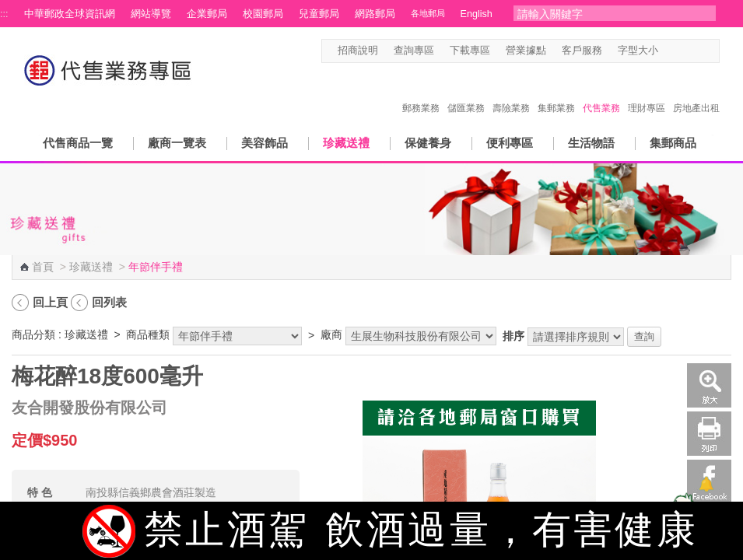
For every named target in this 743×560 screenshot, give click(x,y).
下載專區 (470, 51)
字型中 (683, 51)
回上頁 (50, 302)
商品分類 (33, 334)
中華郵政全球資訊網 (70, 14)
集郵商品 (673, 143)
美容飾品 (265, 143)
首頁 (43, 267)
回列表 (109, 302)
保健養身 (428, 143)
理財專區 (647, 92)
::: (4, 14)
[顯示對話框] (706, 484)
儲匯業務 (466, 92)
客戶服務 (582, 51)
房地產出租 (696, 92)
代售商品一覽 (78, 143)
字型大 (697, 51)
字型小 (668, 51)
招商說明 (358, 51)
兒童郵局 (319, 14)
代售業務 (601, 92)
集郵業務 (556, 92)
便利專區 (510, 143)
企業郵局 (207, 14)
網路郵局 (375, 14)
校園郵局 (263, 14)
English (477, 14)
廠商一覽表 (177, 143)
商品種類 (148, 334)
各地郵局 (428, 13)
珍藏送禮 (346, 143)
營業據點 (526, 51)
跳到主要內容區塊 (8, 8)
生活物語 (591, 143)
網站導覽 (151, 14)
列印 (709, 434)
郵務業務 (421, 92)
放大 (709, 385)
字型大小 (638, 51)
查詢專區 (414, 51)
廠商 (331, 334)
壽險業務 (511, 92)
